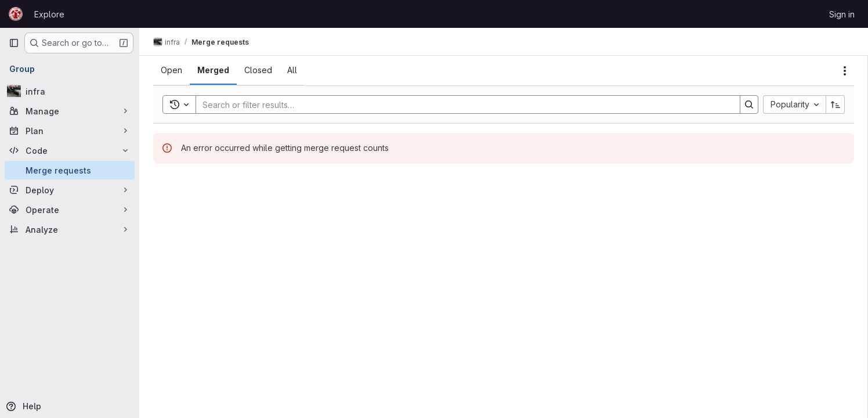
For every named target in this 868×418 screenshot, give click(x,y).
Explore (49, 14)
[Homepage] (16, 14)
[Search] (462, 105)
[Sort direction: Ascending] (836, 105)
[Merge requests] (70, 170)
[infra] (70, 91)
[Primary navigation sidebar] (14, 43)
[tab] (171, 70)
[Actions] (845, 71)
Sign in (842, 14)
